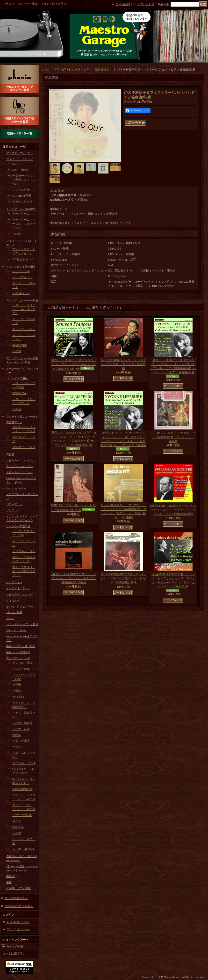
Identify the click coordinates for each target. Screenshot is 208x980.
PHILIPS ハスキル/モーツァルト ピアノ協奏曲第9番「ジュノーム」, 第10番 (173, 437)
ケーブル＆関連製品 (18, 526)
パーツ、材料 (14, 612)
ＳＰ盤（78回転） (24, 849)
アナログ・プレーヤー (20, 153)
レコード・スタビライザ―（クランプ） (24, 309)
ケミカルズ (13, 600)
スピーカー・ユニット (20, 472)
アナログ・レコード (18, 658)
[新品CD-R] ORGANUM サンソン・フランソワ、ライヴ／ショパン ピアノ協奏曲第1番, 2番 (74, 365)
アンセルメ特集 (22, 663)
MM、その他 (21, 170)
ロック (17, 821)
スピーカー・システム (20, 460)
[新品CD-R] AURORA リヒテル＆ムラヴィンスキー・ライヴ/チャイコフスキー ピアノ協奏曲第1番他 (173, 510)
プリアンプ (13, 510)
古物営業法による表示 (19, 906)
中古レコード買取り (18, 652)
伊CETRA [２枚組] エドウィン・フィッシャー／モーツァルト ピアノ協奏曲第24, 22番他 (74, 578)
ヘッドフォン (14, 582)
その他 (17, 234)
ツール (10, 618)
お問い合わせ (146, 4)
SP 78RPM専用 (22, 196)
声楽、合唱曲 (21, 741)
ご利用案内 (123, 4)
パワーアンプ (14, 504)
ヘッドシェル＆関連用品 (21, 267)
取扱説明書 (20, 345)
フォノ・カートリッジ (20, 159)
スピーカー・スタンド (20, 594)
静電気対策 (20, 393)
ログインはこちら (18, 929)
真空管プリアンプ (24, 447)
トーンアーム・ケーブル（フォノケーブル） (24, 224)
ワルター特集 (21, 669)
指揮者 (17, 685)
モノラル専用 (21, 190)
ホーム (46, 70)
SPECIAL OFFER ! (17, 630)
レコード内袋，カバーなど (22, 417)
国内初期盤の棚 (22, 789)
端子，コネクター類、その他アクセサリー (24, 571)
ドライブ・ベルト (24, 329)
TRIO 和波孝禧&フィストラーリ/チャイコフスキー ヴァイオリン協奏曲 (123, 364)
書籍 (9, 882)
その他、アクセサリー (20, 606)
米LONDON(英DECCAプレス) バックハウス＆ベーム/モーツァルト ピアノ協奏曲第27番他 (123, 578)
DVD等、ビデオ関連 (18, 888)
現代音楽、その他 (24, 763)
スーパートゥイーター (20, 466)
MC (15, 164)
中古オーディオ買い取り (21, 646)
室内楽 (17, 735)
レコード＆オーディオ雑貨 (22, 624)
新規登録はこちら (18, 922)
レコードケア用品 (17, 378)
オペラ (17, 747)
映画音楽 (18, 827)
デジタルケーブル (24, 551)
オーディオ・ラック (18, 588)
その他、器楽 (21, 729)
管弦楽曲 (18, 697)
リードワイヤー (22, 277)
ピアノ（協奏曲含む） (98, 70)
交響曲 (17, 691)
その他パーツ (21, 293)
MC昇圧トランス (23, 259)
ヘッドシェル (21, 271)
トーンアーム (21, 214)
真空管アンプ (14, 422)
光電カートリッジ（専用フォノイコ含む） (24, 180)
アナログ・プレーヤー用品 (22, 300)
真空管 (10, 454)
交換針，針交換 (22, 202)
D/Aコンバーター (17, 488)
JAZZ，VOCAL (22, 815)
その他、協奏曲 (22, 723)
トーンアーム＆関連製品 (21, 209)
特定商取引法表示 (16, 898)
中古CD (11, 876)
